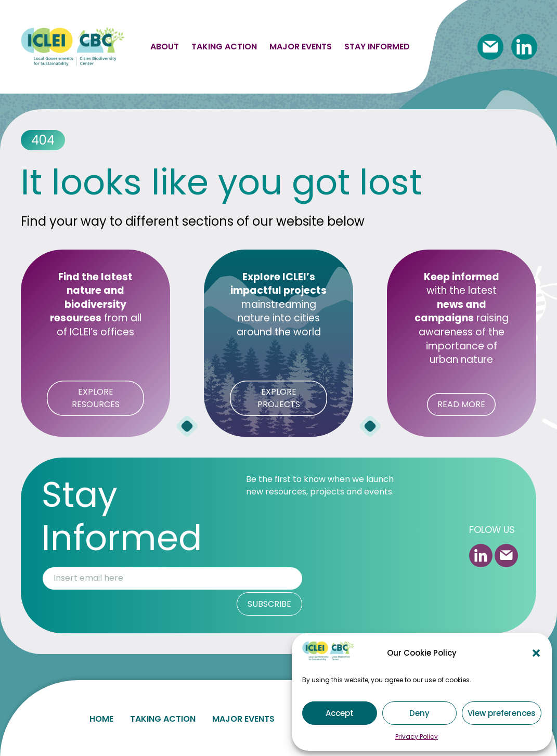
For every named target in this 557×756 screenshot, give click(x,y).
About (165, 47)
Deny (419, 713)
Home (101, 717)
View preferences (502, 713)
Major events (301, 47)
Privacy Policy (417, 737)
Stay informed (377, 47)
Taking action (224, 47)
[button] (536, 653)
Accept (340, 713)
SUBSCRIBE (269, 604)
